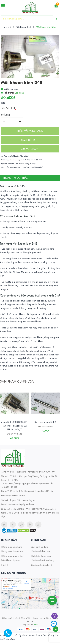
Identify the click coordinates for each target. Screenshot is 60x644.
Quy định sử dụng (40, 547)
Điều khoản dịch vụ (10, 560)
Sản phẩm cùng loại (17, 381)
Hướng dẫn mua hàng (12, 547)
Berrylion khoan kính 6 (45, 422)
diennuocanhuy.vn (15, 160)
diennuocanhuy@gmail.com (21, 504)
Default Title (9, 108)
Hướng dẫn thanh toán (12, 551)
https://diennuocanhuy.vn (23, 500)
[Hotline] (9, 635)
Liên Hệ (5, 565)
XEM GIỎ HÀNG (30, 140)
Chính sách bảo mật (41, 551)
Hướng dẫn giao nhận (12, 556)
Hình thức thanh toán (41, 556)
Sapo (36, 624)
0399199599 (31, 149)
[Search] (56, 18)
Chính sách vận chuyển (42, 565)
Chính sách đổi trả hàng (43, 560)
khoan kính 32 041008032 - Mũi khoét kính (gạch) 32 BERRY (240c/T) (15, 426)
